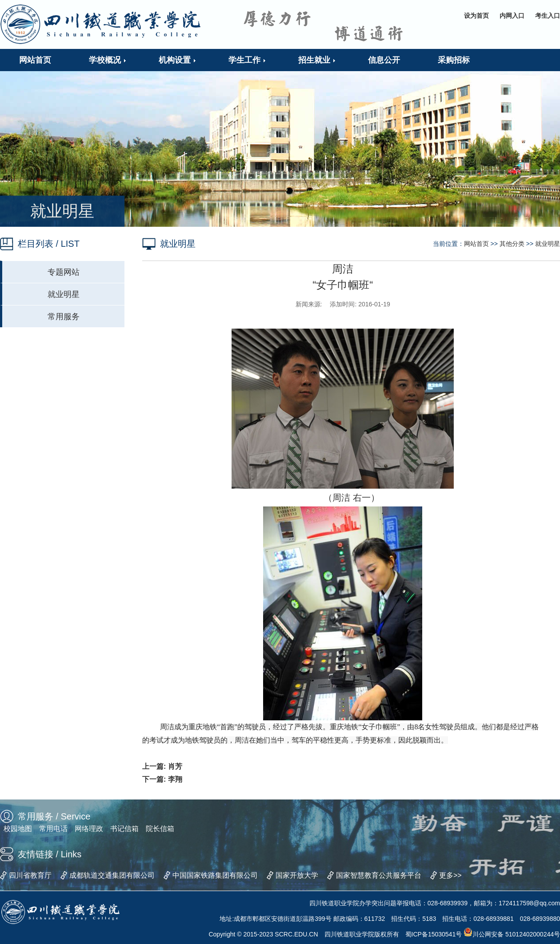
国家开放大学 (297, 875)
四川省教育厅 (30, 875)
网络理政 (89, 829)
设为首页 (476, 16)
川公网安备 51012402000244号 (512, 934)
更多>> (450, 875)
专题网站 (64, 272)
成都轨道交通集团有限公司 (112, 875)
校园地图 (18, 829)
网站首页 (476, 244)
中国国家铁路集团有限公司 (215, 875)
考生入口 (548, 16)
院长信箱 (160, 829)
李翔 (175, 779)
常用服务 (64, 317)
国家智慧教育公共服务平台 (379, 875)
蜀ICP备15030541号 (434, 934)
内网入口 (512, 16)
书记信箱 (124, 829)
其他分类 (512, 244)
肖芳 (175, 766)
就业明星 (64, 294)
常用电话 (53, 829)
